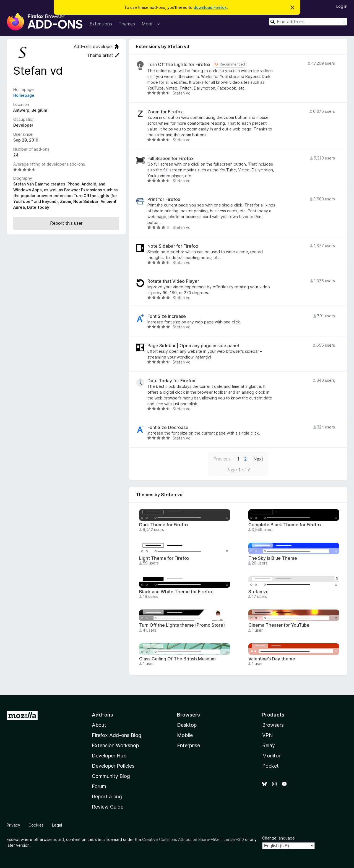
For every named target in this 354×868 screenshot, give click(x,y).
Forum (99, 786)
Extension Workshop (115, 745)
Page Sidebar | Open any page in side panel (193, 346)
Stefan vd (258, 592)
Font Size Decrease (168, 428)
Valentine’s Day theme (272, 659)
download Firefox (210, 7)
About (99, 725)
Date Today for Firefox (171, 381)
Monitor (271, 756)
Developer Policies (113, 766)
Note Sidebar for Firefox (173, 246)
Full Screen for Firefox (171, 159)
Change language (278, 838)
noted (58, 839)
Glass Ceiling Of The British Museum (177, 659)
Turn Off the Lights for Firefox (179, 65)
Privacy (13, 825)
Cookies (36, 825)
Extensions (101, 24)
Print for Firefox (164, 199)
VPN (267, 735)
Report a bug (107, 797)
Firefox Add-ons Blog (117, 735)
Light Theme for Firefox (164, 558)
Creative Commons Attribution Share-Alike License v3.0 (193, 839)
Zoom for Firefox (165, 112)
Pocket (270, 766)
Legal (57, 825)
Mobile (185, 735)
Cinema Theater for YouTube (279, 625)
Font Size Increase (167, 316)
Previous (222, 459)
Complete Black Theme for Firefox (285, 525)
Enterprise (188, 745)
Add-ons (102, 715)
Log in (342, 6)
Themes (127, 24)
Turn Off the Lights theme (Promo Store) (182, 625)
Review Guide (108, 807)
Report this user (66, 223)
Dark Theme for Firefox (164, 525)
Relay (269, 745)
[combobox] (308, 22)
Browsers (273, 725)
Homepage (24, 95)
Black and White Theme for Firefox (176, 592)
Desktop (187, 725)
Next (258, 459)
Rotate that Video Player (173, 281)
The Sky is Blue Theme (273, 558)
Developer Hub (109, 756)
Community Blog (111, 776)
